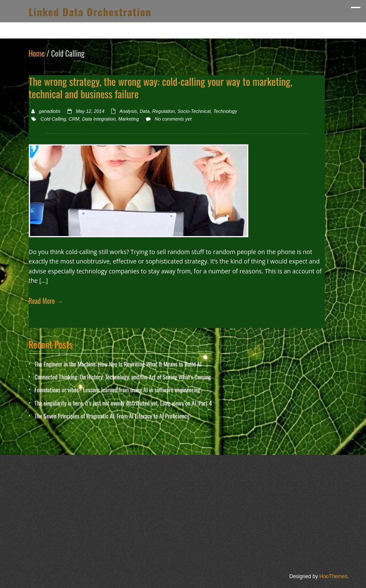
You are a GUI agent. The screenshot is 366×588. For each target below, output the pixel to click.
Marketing (129, 119)
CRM (74, 119)
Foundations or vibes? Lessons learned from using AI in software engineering (118, 389)
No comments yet (173, 119)
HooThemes (333, 576)
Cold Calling (53, 119)
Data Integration (99, 119)
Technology (225, 111)
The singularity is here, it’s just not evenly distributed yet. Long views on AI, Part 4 (123, 403)
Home (37, 53)
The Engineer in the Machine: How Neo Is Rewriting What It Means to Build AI (118, 364)
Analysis (128, 111)
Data (144, 111)
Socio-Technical (194, 111)
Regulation (164, 111)
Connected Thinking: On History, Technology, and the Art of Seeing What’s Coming (123, 377)
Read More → (46, 301)
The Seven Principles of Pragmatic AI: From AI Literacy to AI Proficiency (112, 416)
